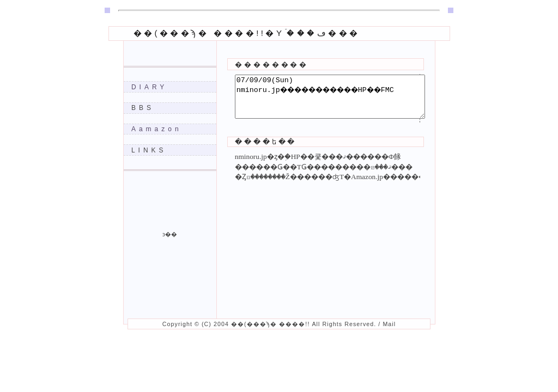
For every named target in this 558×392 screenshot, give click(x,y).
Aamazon (157, 129)
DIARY (149, 87)
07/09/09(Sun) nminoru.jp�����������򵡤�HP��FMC (341, 101)
